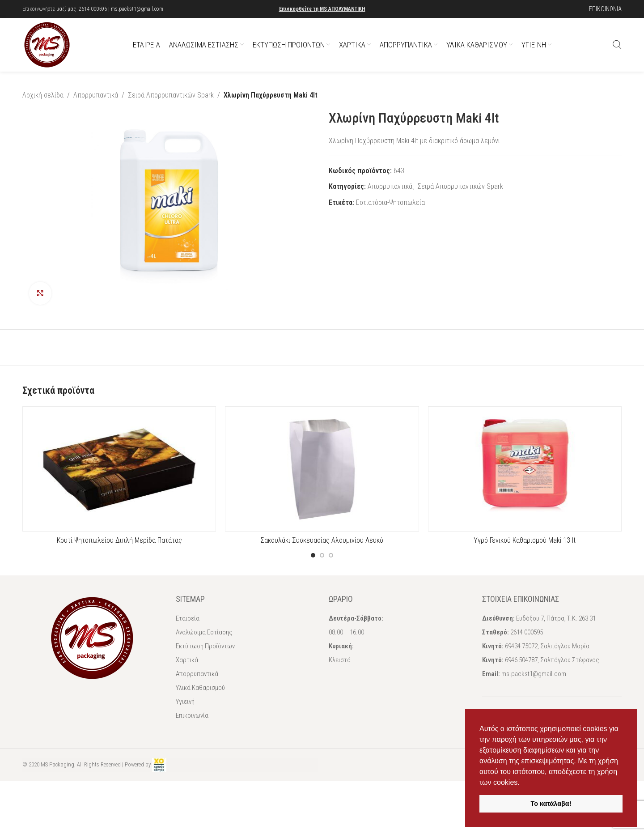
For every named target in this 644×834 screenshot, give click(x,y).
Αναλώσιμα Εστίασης (204, 632)
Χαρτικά (187, 660)
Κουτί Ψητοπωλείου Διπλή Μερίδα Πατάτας (119, 540)
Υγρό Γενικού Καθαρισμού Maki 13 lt (525, 540)
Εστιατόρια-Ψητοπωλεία (390, 202)
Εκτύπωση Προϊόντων (205, 646)
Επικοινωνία (192, 715)
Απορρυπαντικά (96, 95)
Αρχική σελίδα (43, 95)
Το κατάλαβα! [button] (551, 804)
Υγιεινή (185, 702)
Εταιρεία (188, 618)
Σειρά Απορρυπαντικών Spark (171, 95)
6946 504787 (521, 660)
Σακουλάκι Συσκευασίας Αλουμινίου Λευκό (322, 540)
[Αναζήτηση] (617, 45)
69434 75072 (521, 646)
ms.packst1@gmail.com (137, 9)
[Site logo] (47, 44)
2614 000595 (93, 9)
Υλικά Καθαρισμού (200, 688)
